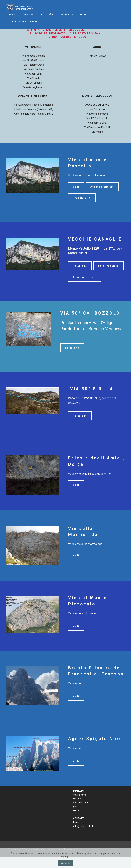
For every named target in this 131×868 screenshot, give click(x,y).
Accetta (65, 863)
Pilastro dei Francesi (25, 109)
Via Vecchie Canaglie (34, 56)
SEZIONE (66, 15)
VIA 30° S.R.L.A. (98, 56)
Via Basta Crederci (34, 69)
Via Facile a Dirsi (97, 123)
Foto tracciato (83, 277)
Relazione (80, 266)
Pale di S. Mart (45, 114)
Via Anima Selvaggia (97, 114)
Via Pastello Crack (34, 65)
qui (68, 857)
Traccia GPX (82, 198)
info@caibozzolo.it (83, 838)
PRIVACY (85, 15)
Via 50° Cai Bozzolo (34, 60)
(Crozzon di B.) (45, 109)
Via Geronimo (97, 109)
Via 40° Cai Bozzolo (97, 118)
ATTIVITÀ (46, 15)
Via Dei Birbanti (34, 83)
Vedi (76, 187)
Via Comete (34, 78)
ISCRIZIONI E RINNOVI (24, 22)
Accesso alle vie (103, 187)
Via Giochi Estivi (34, 74)
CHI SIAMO (28, 15)
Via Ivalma (97, 132)
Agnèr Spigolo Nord (25, 114)
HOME (12, 15)
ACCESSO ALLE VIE (97, 105)
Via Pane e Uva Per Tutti (97, 127)
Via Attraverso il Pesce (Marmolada (33, 105)
